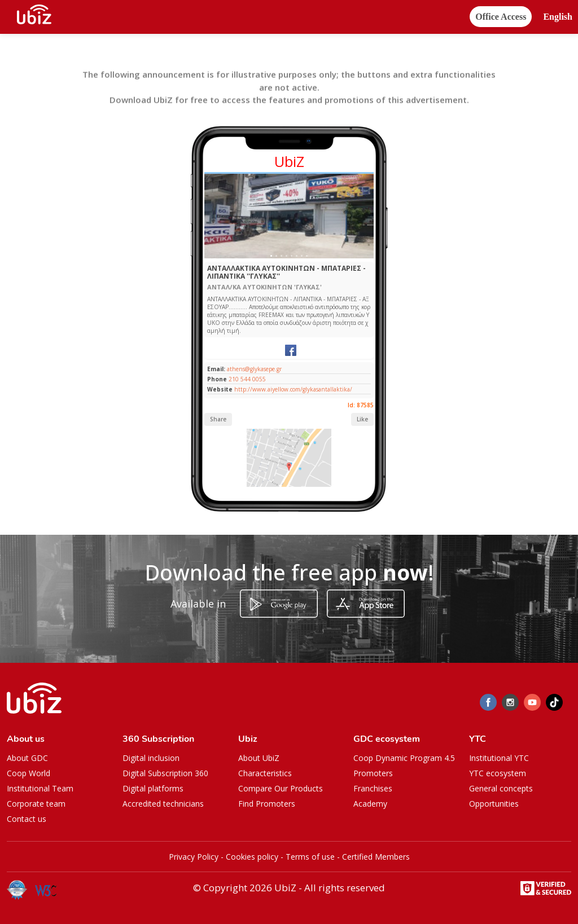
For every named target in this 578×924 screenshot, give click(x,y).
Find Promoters (267, 804)
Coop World (29, 773)
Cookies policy (252, 857)
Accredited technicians (163, 804)
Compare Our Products (281, 788)
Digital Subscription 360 (165, 773)
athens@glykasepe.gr (253, 369)
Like (362, 419)
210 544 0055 (247, 379)
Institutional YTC (499, 758)
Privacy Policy (194, 857)
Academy (370, 804)
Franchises (373, 788)
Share (218, 419)
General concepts (501, 788)
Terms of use (310, 857)
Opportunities (494, 804)
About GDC (27, 758)
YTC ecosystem (498, 773)
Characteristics (265, 773)
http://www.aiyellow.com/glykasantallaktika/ (293, 389)
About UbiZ (259, 758)
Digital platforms (153, 788)
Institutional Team (40, 788)
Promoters (373, 773)
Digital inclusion (151, 758)
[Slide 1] (271, 256)
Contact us (27, 819)
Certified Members (376, 857)
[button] (558, 17)
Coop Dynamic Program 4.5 (404, 758)
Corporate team (36, 804)
